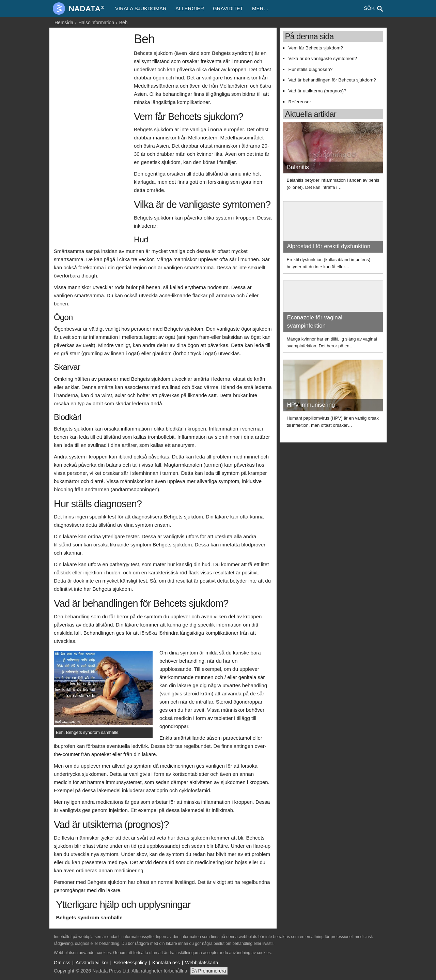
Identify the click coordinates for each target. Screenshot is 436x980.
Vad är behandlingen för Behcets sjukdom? (332, 80)
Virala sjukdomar (141, 8)
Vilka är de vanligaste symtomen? (323, 58)
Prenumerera (212, 971)
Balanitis (298, 167)
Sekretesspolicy (130, 963)
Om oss (62, 963)
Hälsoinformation (96, 22)
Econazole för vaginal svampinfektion (315, 322)
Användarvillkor (92, 963)
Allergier (190, 8)
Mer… (260, 8)
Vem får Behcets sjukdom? (316, 48)
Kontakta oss (166, 963)
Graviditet (228, 8)
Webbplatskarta (202, 963)
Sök (369, 8)
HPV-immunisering (311, 405)
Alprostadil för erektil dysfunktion (329, 246)
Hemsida (64, 22)
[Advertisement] (92, 135)
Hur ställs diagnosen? (310, 69)
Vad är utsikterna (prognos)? (317, 91)
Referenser (300, 102)
